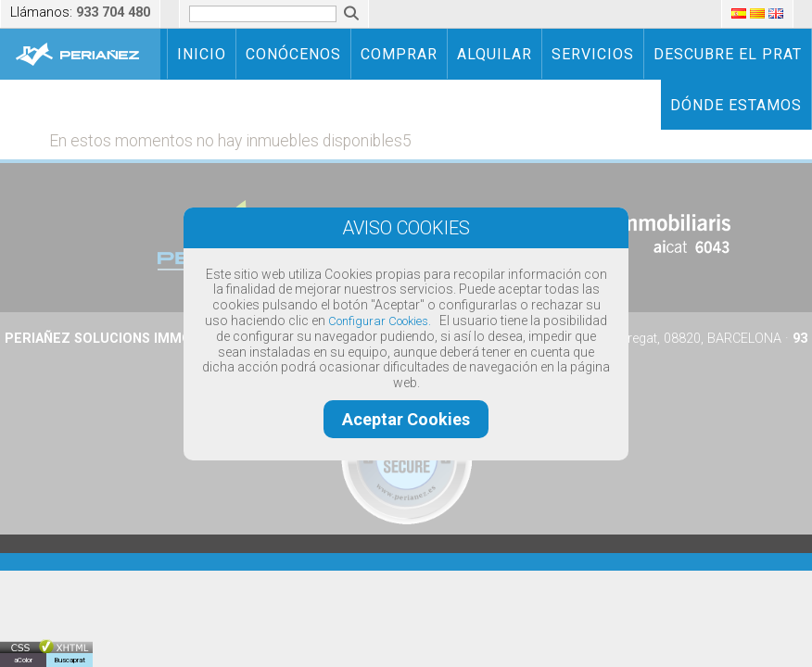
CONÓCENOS (293, 54)
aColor (23, 660)
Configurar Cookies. (380, 321)
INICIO (202, 54)
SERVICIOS (593, 54)
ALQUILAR (495, 54)
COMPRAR (399, 54)
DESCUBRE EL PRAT (728, 54)
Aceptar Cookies (406, 419)
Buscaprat (70, 660)
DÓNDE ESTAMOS (736, 105)
